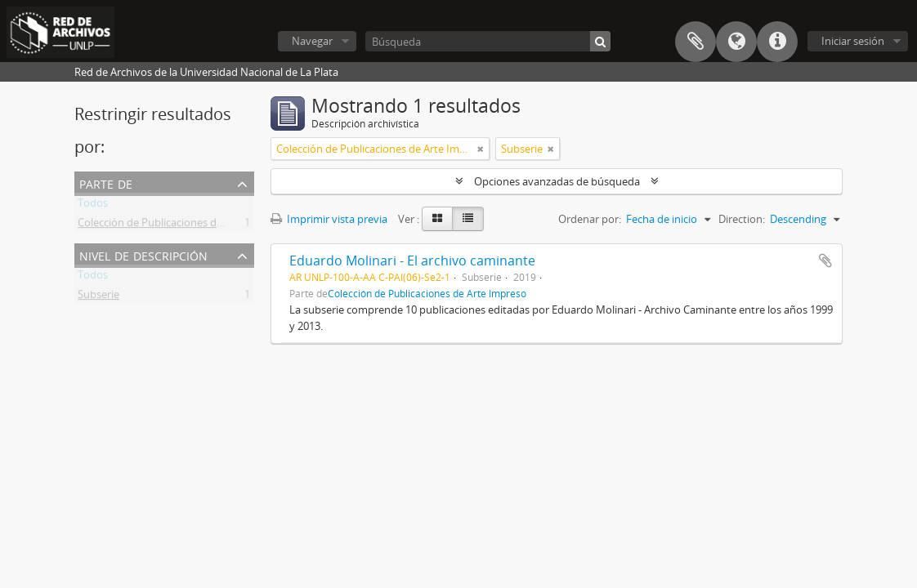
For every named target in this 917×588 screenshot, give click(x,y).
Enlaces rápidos (777, 42)
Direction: (742, 219)
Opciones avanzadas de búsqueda (557, 181)
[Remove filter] (481, 149)
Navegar (312, 41)
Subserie (98, 297)
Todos (93, 206)
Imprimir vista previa (329, 219)
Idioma (736, 42)
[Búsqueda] (488, 41)
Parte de (106, 183)
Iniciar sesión (853, 41)
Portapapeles (696, 42)
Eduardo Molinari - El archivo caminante (412, 261)
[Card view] (437, 219)
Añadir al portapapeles (825, 261)
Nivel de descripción (143, 254)
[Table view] (468, 219)
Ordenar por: (590, 219)
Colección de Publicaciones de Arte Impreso (183, 225)
